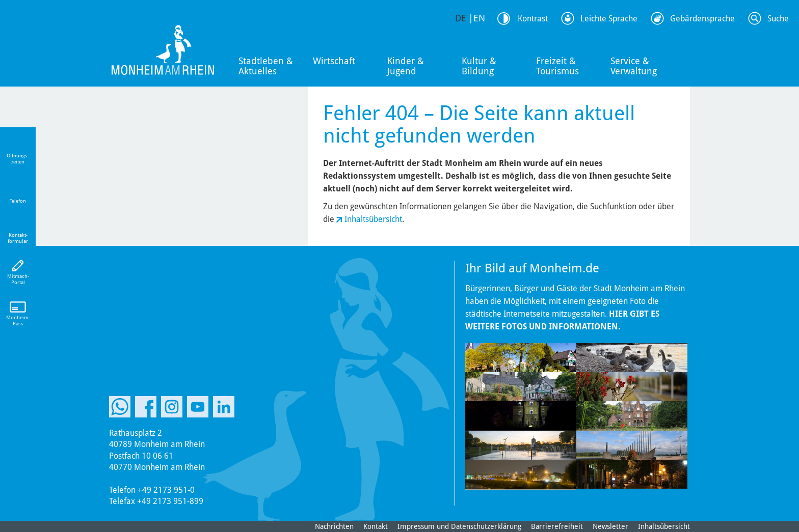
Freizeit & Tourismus (557, 66)
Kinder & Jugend (406, 66)
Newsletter (610, 526)
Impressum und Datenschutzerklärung (459, 526)
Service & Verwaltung (634, 66)
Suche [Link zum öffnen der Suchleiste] (778, 19)
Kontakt (376, 526)
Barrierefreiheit (557, 526)
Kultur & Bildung (479, 66)
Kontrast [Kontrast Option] (533, 19)
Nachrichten (334, 526)
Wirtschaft (334, 61)
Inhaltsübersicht (373, 219)
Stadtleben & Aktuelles (266, 66)
